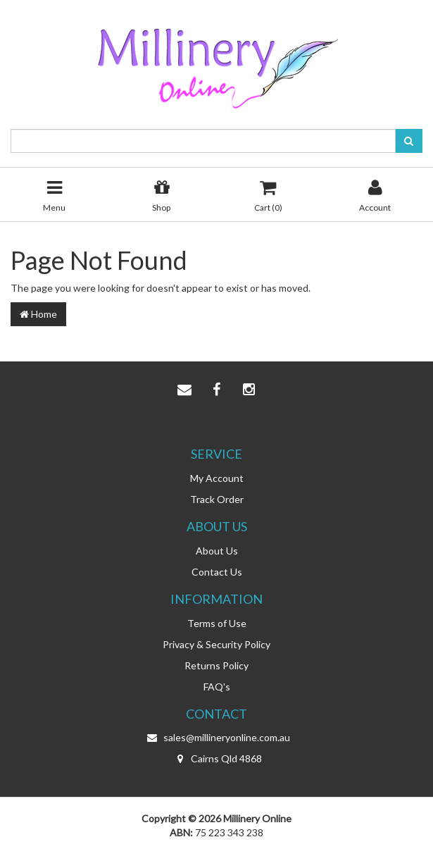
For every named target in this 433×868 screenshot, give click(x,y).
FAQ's (217, 687)
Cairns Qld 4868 (216, 759)
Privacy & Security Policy (216, 644)
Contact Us (217, 572)
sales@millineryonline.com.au (217, 738)
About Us (217, 551)
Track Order (217, 499)
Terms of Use (217, 623)
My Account (217, 478)
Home (38, 314)
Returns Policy (216, 665)
